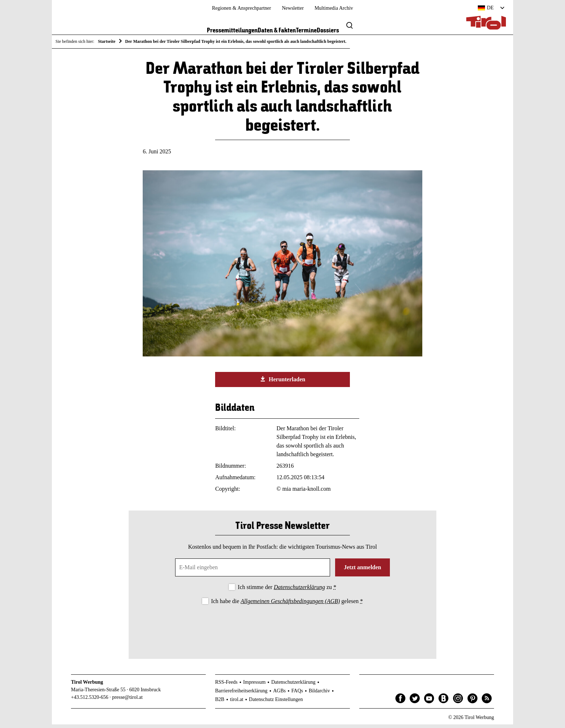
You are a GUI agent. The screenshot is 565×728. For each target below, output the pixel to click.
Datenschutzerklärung (299, 591)
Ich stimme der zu (287, 591)
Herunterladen (282, 383)
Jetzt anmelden (362, 571)
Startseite (107, 41)
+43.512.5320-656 (90, 701)
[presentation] (282, 630)
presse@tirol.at (127, 701)
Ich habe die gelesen (287, 605)
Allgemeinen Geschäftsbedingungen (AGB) (290, 605)
